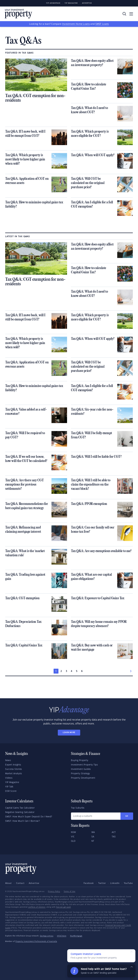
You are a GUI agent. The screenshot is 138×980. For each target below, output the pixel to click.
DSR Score (11, 791)
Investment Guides (81, 769)
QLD (73, 841)
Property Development (83, 778)
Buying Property (80, 760)
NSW (74, 832)
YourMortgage (76, 936)
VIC (73, 837)
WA (93, 832)
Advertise (87, 3)
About (8, 883)
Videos (9, 778)
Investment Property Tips (84, 765)
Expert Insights (13, 765)
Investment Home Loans (76, 24)
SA (93, 837)
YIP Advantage (53, 3)
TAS (114, 837)
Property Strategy (80, 774)
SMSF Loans (102, 24)
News (8, 760)
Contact (20, 883)
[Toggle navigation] (131, 14)
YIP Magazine (71, 3)
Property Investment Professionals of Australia (36, 941)
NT (93, 841)
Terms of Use (69, 892)
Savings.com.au (47, 936)
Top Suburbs (78, 808)
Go (127, 816)
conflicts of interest (37, 907)
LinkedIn (115, 883)
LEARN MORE (69, 733)
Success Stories (14, 769)
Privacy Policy (54, 892)
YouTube (128, 883)
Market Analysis (14, 774)
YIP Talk (9, 787)
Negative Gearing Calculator (20, 812)
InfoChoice (62, 936)
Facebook (89, 883)
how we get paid (64, 907)
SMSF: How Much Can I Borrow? (22, 821)
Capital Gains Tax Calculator (20, 808)
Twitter (102, 883)
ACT (114, 832)
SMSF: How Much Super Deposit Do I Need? (29, 817)
